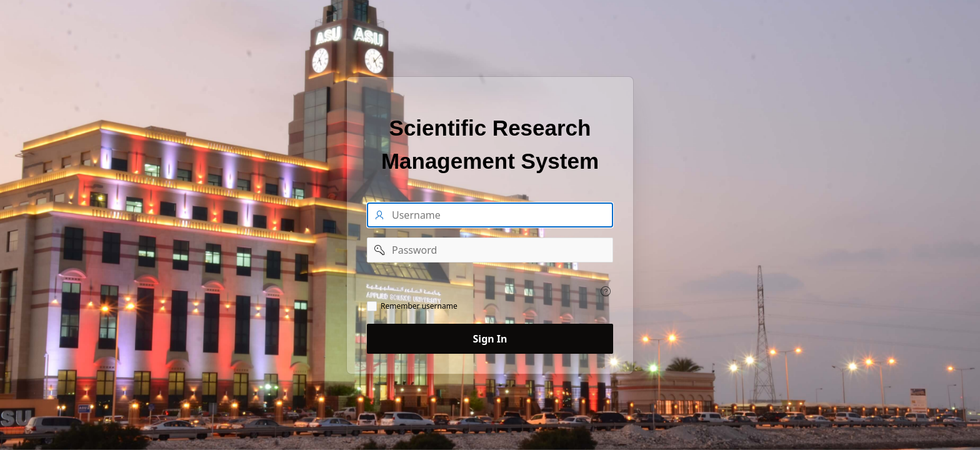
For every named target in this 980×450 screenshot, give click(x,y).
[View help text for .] (606, 291)
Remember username (419, 306)
